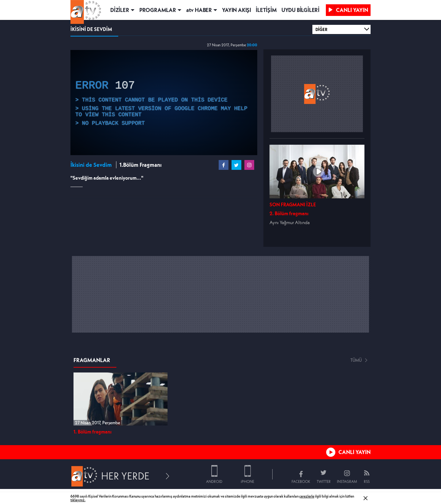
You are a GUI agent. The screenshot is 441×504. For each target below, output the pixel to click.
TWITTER (324, 481)
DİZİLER (120, 10)
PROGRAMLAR (158, 10)
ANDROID (214, 481)
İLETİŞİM (266, 10)
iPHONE (247, 481)
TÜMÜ (356, 360)
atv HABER (199, 10)
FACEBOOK (301, 481)
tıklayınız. (78, 500)
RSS (367, 481)
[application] (164, 103)
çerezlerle (307, 496)
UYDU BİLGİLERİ (300, 10)
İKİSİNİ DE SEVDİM (91, 29)
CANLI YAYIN (354, 452)
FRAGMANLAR (92, 360)
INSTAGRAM (347, 481)
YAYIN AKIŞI (237, 10)
